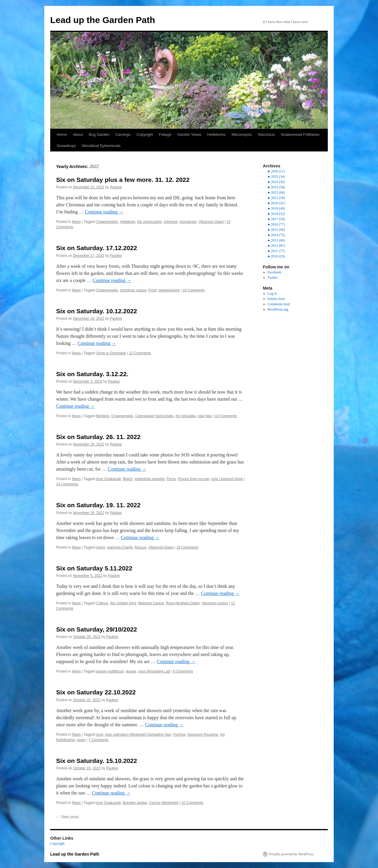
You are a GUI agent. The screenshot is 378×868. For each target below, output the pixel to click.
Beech (128, 479)
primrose (171, 222)
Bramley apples (135, 803)
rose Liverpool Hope (227, 479)
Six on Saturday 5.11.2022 (94, 568)
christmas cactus (133, 290)
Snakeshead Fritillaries (300, 134)
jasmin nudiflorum (110, 671)
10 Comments (226, 416)
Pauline (116, 187)
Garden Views (189, 134)
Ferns (171, 479)
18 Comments (187, 547)
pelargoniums (169, 290)
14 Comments (67, 484)
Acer (100, 735)
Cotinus (102, 603)
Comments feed (279, 304)
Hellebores (216, 134)
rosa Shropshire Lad (154, 671)
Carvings (123, 134)
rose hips (205, 416)
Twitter (273, 278)
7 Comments (98, 740)
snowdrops (188, 222)
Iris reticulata (185, 416)
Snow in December (111, 353)
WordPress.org (278, 309)
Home (62, 134)
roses (81, 740)
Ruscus (141, 547)
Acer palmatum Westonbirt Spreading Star (138, 735)
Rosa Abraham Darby (183, 603)
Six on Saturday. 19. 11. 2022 (98, 505)
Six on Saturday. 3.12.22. (92, 374)
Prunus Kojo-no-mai (193, 479)
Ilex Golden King (123, 603)
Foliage (165, 134)
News (76, 222)
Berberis (103, 416)
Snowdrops (66, 146)
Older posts (67, 817)
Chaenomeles (107, 222)
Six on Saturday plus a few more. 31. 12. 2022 (123, 180)
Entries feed (276, 299)
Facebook (274, 272)
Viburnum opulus (215, 603)
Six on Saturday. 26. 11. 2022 (98, 437)
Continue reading (104, 212)
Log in (272, 293)
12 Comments (140, 353)
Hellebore (127, 222)
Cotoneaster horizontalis (154, 416)
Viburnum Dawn (211, 222)
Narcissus (266, 134)
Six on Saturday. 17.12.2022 (97, 248)
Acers (101, 547)
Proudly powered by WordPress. (291, 854)
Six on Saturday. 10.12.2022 (97, 311)
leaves (131, 671)
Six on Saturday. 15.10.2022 (97, 761)
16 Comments (194, 290)
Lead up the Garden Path (103, 20)
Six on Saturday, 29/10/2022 (97, 629)
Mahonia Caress (151, 603)
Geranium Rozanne (203, 735)
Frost (152, 290)
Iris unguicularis (149, 222)
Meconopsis (242, 134)
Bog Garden (99, 134)
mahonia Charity (120, 547)
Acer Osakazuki (108, 479)
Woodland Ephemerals (101, 146)
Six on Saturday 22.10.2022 (96, 692)
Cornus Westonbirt (164, 803)
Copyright (145, 134)
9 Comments (183, 671)
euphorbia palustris (150, 479)
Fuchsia (179, 735)
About (78, 134)
